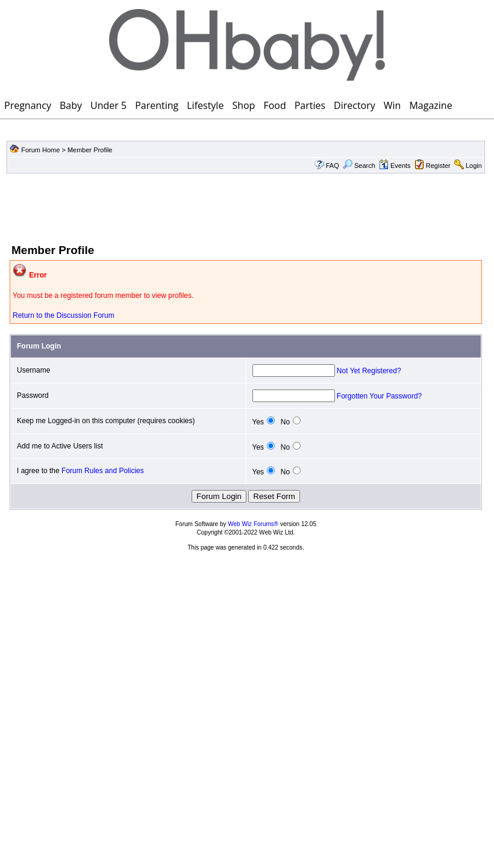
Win (392, 105)
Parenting (157, 105)
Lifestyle (205, 105)
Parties (310, 105)
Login (474, 166)
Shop (243, 105)
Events (395, 166)
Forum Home (40, 150)
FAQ (333, 166)
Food (274, 105)
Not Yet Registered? (369, 371)
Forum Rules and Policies (103, 471)
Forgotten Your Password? (379, 396)
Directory (355, 105)
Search (359, 166)
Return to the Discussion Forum (64, 315)
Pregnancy (28, 105)
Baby (71, 105)
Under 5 (108, 105)
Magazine (430, 105)
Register (438, 166)
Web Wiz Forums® (253, 524)
